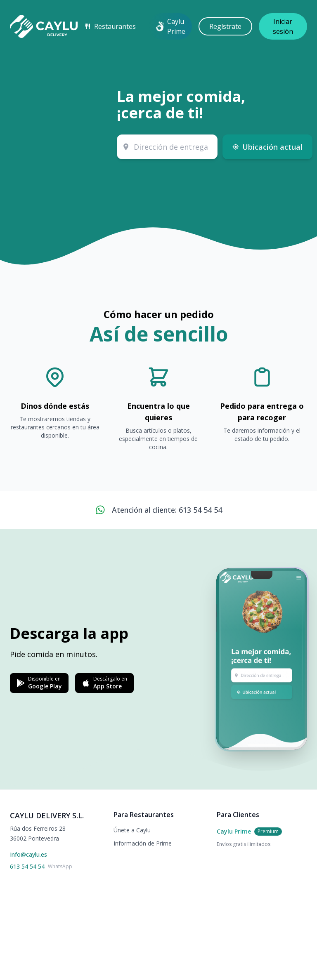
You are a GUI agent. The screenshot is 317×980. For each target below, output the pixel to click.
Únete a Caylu (132, 830)
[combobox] (167, 147)
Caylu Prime (170, 26)
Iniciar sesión (283, 26)
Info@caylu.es (28, 854)
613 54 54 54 (27, 866)
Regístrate (225, 26)
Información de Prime (143, 843)
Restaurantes (110, 26)
